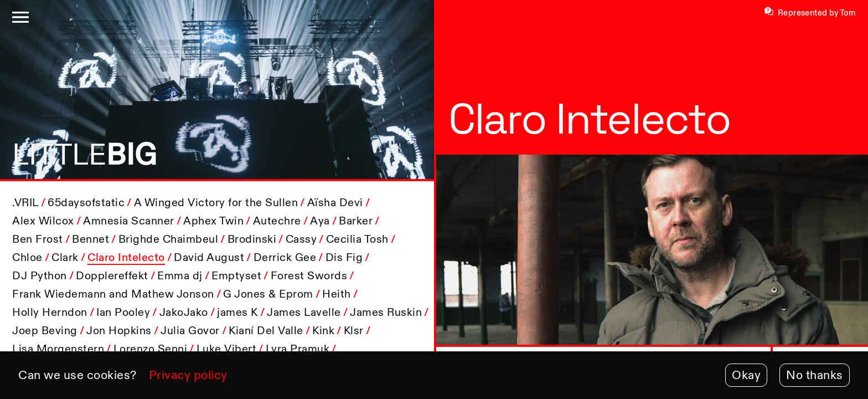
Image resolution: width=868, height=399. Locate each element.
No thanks (815, 375)
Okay (746, 375)
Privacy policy (188, 375)
